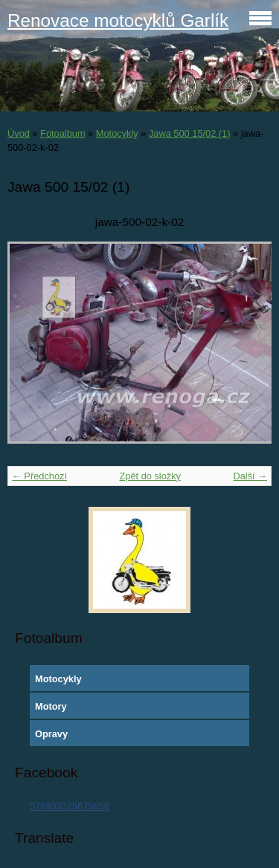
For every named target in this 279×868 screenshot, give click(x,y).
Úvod (19, 133)
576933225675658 (70, 806)
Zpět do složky (150, 476)
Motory (51, 706)
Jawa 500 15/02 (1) (190, 133)
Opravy (51, 734)
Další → (250, 476)
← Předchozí (39, 476)
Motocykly (117, 133)
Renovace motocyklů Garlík (118, 20)
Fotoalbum (62, 133)
